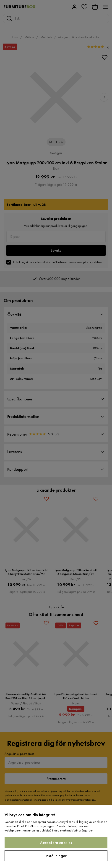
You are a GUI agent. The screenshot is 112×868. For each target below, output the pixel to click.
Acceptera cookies (56, 842)
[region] (56, 837)
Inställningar (56, 856)
